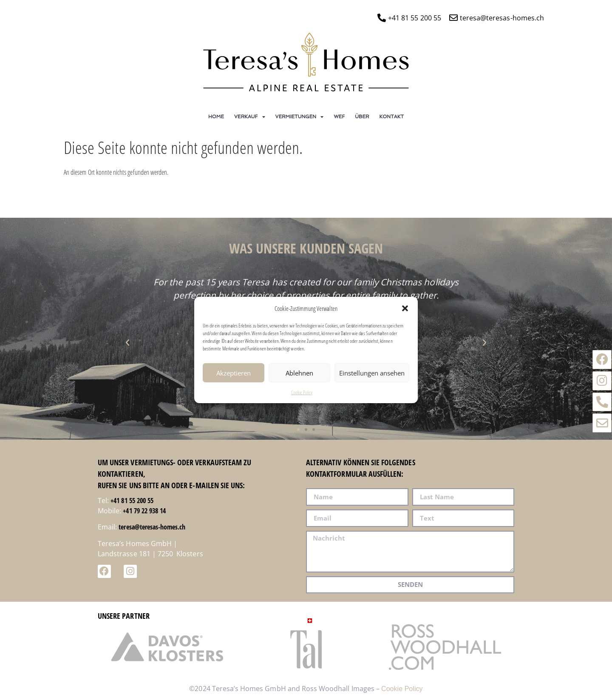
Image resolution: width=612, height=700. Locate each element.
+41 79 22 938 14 (144, 511)
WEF (339, 117)
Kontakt (392, 117)
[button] (405, 310)
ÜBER (362, 117)
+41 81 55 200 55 (132, 501)
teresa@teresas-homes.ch (152, 527)
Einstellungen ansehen (372, 375)
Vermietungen (300, 117)
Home (216, 117)
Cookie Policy (302, 394)
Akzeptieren (234, 375)
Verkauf (250, 117)
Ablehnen (299, 375)
